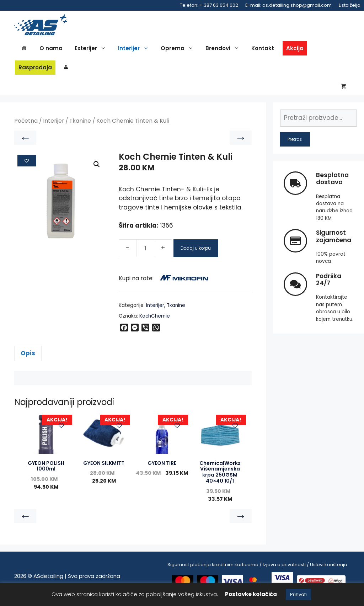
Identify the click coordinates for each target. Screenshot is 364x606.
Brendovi (224, 51)
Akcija (295, 50)
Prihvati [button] (298, 594)
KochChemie (155, 321)
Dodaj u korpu (196, 253)
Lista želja (350, 5)
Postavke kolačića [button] (251, 594)
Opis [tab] (28, 358)
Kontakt (263, 50)
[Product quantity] (145, 253)
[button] (97, 170)
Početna (26, 126)
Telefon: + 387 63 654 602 (209, 5)
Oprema (179, 51)
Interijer (135, 51)
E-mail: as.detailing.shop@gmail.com (288, 5)
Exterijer (92, 51)
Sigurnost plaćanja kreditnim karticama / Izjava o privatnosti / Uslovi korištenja (257, 570)
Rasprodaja (35, 70)
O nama (51, 50)
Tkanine (80, 126)
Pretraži (295, 144)
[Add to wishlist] (27, 166)
